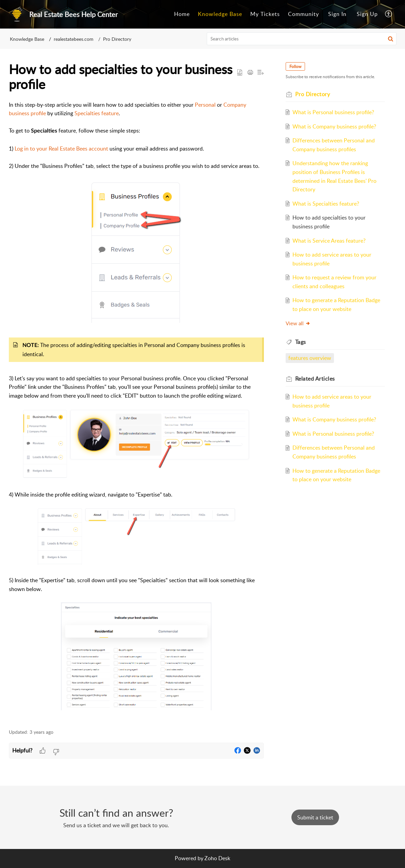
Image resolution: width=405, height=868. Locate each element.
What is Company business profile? (334, 126)
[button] (389, 14)
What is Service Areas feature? (329, 241)
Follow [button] (295, 66)
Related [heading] (315, 379)
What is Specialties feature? (326, 204)
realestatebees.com (74, 39)
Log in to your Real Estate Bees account (61, 149)
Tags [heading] (301, 342)
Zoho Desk (217, 858)
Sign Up (367, 14)
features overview (310, 358)
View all (298, 323)
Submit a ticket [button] (315, 817)
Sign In (337, 14)
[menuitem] (182, 14)
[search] (302, 39)
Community (303, 14)
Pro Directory (117, 39)
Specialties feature (97, 113)
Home (182, 14)
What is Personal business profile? (333, 112)
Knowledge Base (220, 14)
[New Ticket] (315, 817)
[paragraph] (136, 411)
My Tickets (265, 14)
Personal (205, 105)
